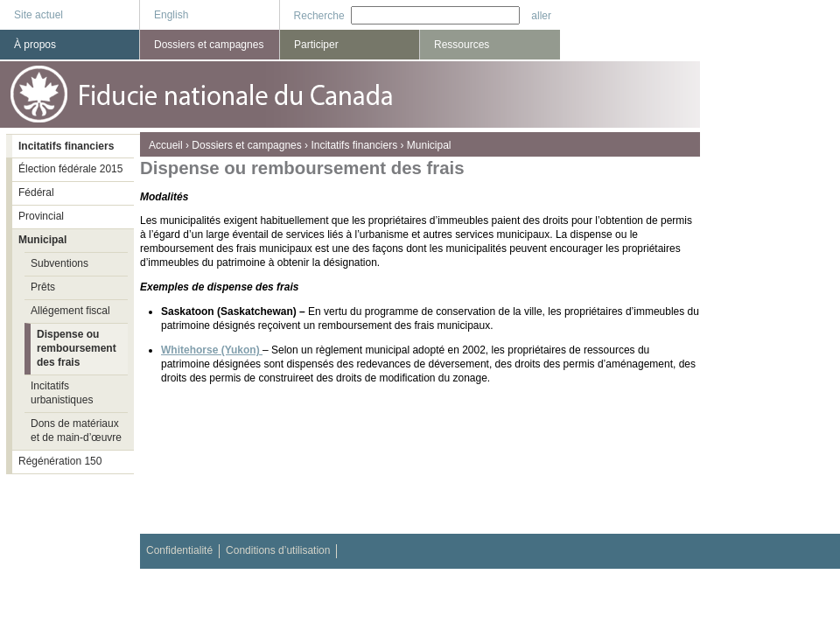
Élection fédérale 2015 (70, 169)
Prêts (43, 287)
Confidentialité (179, 550)
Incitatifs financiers (354, 145)
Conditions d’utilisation (278, 550)
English (171, 15)
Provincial (41, 216)
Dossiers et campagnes (246, 145)
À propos (35, 45)
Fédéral (36, 192)
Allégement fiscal (70, 311)
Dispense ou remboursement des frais (77, 348)
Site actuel (38, 15)
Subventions (59, 263)
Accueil (166, 145)
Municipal (429, 145)
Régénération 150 (60, 461)
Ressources (462, 45)
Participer (316, 45)
